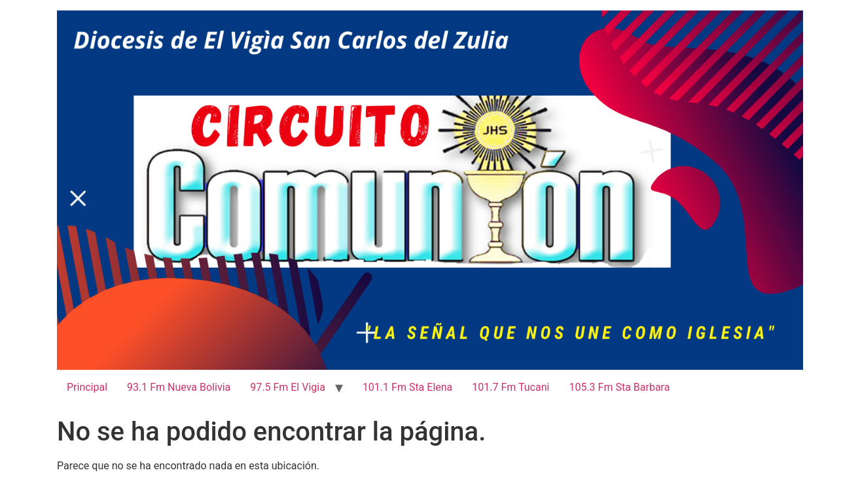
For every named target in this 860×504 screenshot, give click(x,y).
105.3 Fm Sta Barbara (619, 387)
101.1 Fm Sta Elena (407, 387)
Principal (87, 387)
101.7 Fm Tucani (511, 387)
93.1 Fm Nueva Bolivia (179, 387)
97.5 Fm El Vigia (288, 387)
